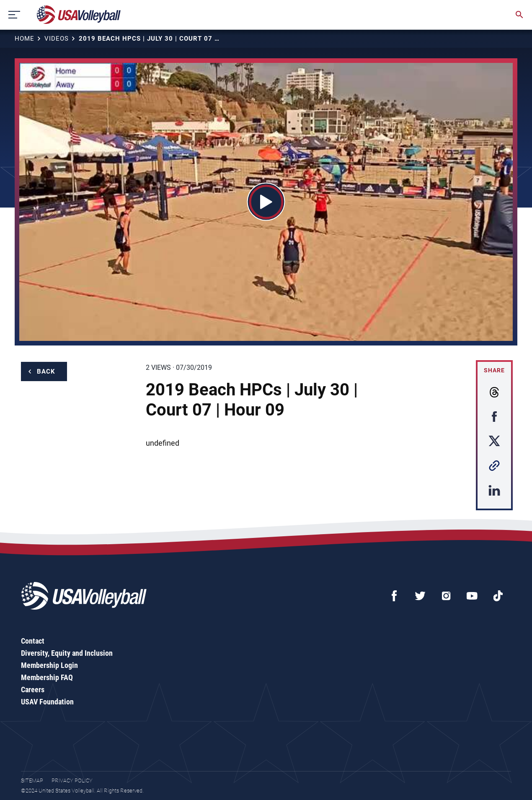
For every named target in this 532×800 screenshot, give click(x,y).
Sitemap (32, 781)
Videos (57, 39)
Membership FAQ (47, 677)
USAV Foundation (47, 702)
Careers (33, 690)
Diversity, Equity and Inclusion (67, 653)
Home (25, 39)
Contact (33, 641)
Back (46, 371)
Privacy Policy (72, 781)
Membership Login (49, 665)
